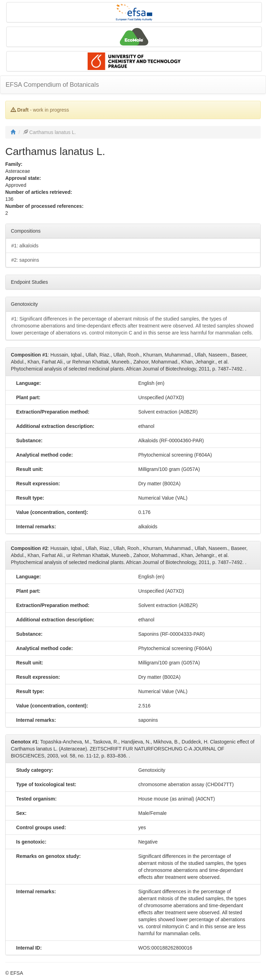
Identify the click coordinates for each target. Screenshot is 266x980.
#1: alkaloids (25, 246)
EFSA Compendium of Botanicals (52, 85)
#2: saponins (25, 260)
